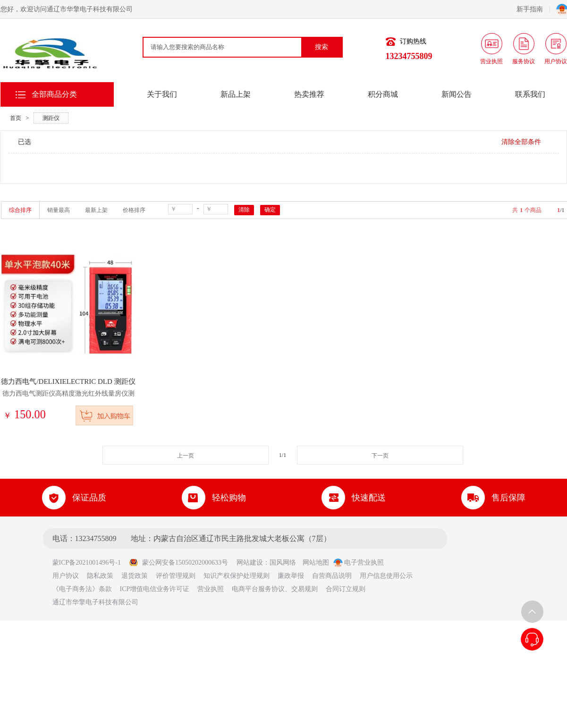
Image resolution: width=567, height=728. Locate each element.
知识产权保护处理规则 (237, 576)
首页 (16, 118)
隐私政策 (100, 576)
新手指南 (533, 9)
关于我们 (162, 94)
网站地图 (316, 563)
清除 (244, 210)
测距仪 (51, 118)
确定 (270, 210)
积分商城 (383, 94)
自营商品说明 (332, 576)
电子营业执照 (359, 563)
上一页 (186, 456)
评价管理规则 (176, 576)
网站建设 (250, 563)
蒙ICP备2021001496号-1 (90, 563)
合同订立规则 (346, 589)
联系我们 (530, 94)
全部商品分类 (54, 94)
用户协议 (66, 576)
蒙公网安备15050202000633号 (178, 563)
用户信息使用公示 (386, 576)
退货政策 (135, 576)
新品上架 (236, 94)
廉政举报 (291, 576)
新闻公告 (457, 94)
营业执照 (211, 589)
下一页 (380, 456)
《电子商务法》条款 (82, 589)
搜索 (322, 47)
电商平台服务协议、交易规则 (275, 589)
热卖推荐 (309, 94)
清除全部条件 (521, 142)
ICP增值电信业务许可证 (155, 589)
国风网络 (283, 563)
